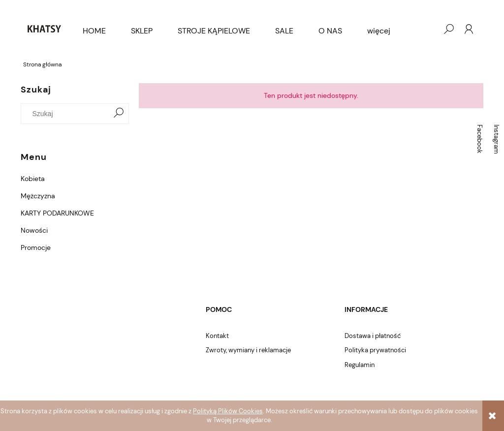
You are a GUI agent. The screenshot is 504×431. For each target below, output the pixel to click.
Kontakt (217, 336)
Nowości (34, 230)
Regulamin (360, 365)
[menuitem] (94, 31)
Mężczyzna (38, 196)
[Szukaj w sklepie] (67, 114)
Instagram (496, 139)
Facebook (480, 139)
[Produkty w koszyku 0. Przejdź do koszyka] (429, 29)
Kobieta (33, 179)
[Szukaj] (119, 114)
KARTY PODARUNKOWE (57, 213)
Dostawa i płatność (373, 336)
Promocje (36, 247)
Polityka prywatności (375, 350)
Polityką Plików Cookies (228, 411)
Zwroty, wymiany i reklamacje (248, 350)
